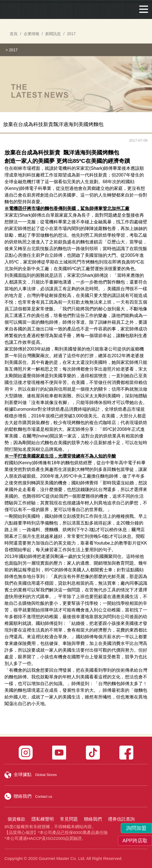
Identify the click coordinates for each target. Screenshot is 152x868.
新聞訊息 (53, 34)
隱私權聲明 (43, 819)
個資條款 (16, 819)
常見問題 (69, 819)
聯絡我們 (93, 819)
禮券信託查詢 (121, 819)
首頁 (14, 34)
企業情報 (32, 34)
